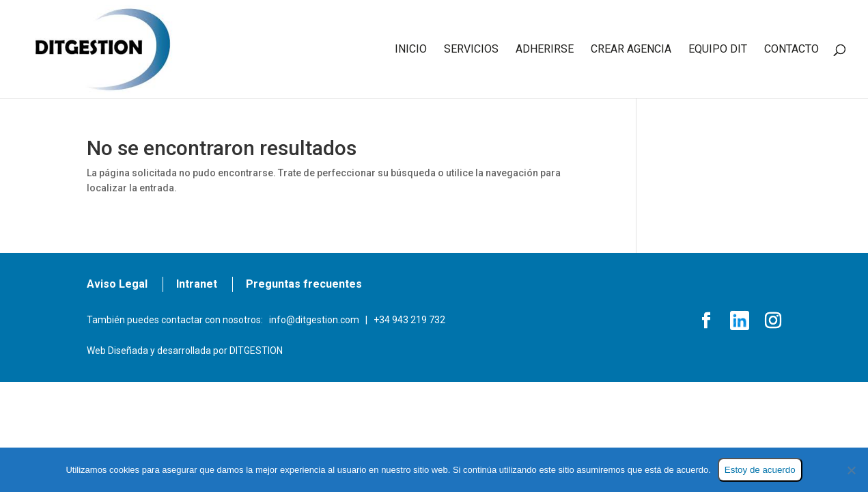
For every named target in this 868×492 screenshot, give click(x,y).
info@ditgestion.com (314, 320)
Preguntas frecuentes (304, 284)
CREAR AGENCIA (631, 50)
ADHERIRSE (545, 50)
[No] (851, 470)
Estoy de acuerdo (760, 470)
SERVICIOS (471, 50)
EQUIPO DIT (718, 50)
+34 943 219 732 (409, 320)
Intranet (197, 284)
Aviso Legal (117, 284)
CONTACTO (792, 50)
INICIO (411, 50)
